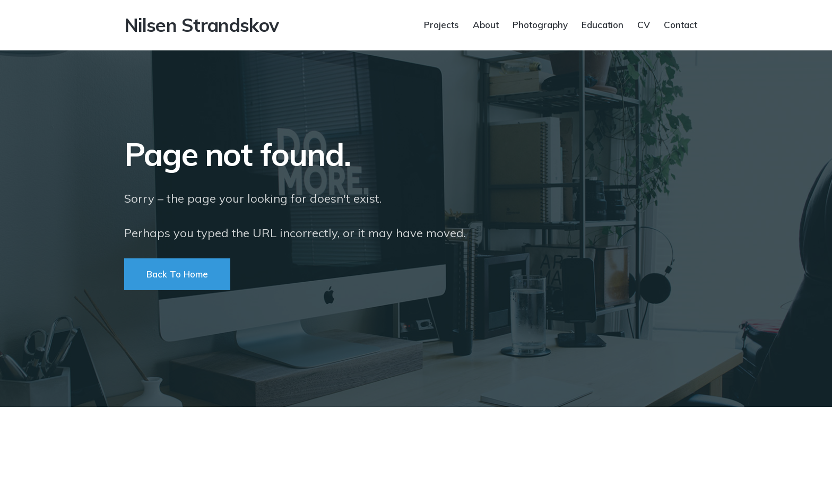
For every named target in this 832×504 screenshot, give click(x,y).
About (486, 24)
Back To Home (177, 274)
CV (644, 24)
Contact (681, 24)
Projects (441, 24)
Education (603, 24)
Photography (540, 24)
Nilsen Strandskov (201, 25)
